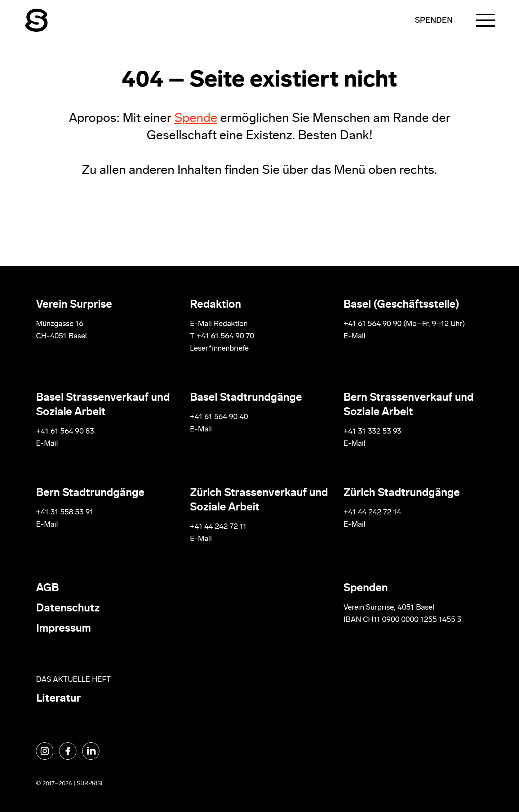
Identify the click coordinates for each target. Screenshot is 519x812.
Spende (196, 119)
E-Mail (354, 336)
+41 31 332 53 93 (373, 432)
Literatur (58, 699)
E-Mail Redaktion (219, 324)
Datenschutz (68, 609)
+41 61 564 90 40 (219, 417)
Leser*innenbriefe (219, 349)
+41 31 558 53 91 (65, 512)
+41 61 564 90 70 (225, 336)
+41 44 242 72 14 (372, 512)
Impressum (63, 629)
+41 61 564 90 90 (372, 324)
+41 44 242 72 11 (218, 527)
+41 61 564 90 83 (65, 432)
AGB (47, 589)
